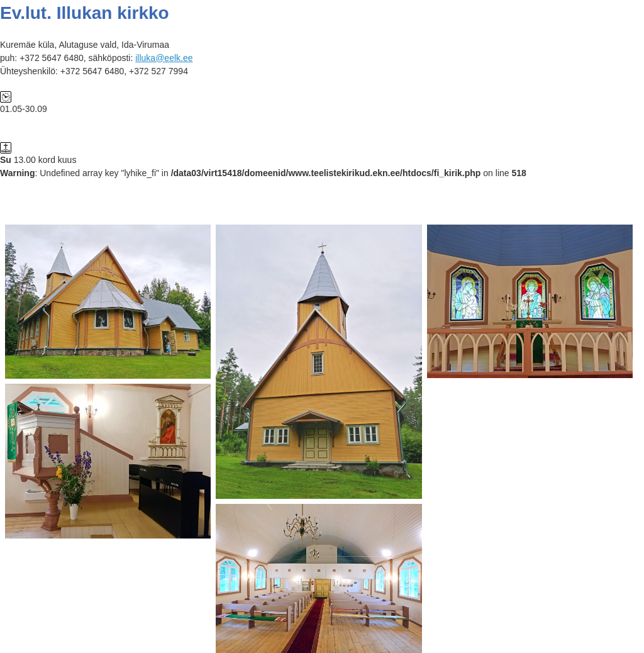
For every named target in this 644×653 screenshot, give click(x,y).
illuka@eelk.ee (164, 58)
